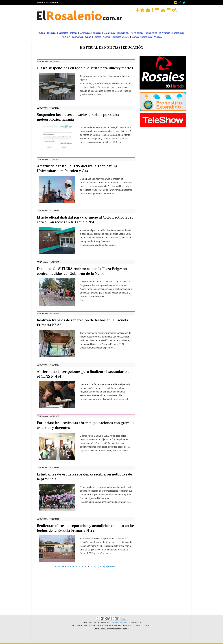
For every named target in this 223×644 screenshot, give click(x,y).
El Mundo (165, 33)
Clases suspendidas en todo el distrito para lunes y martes (85, 68)
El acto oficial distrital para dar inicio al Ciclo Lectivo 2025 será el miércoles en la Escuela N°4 (85, 220)
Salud (89, 37)
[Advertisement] (86, 590)
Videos (158, 37)
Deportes (64, 33)
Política (42, 33)
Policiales (52, 33)
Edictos (98, 37)
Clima (107, 37)
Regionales (178, 33)
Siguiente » (111, 566)
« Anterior (72, 566)
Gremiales (85, 33)
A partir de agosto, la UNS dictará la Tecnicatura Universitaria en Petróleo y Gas (77, 169)
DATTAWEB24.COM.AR (121, 623)
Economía (78, 37)
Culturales (110, 33)
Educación (123, 33)
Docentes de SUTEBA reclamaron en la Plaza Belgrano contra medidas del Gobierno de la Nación (82, 271)
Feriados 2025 (121, 37)
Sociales (97, 33)
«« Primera (61, 566)
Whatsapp (137, 33)
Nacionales (151, 33)
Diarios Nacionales (142, 37)
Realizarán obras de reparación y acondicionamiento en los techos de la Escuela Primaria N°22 (86, 528)
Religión (66, 37)
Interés (74, 33)
